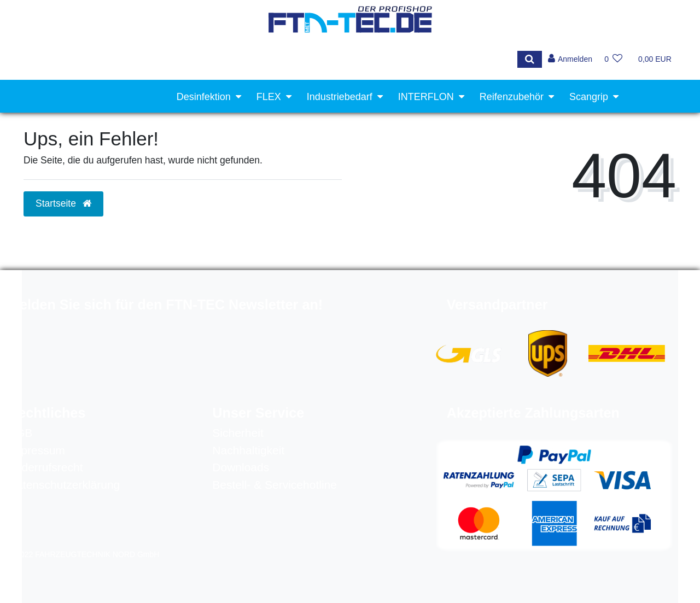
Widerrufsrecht (46, 467)
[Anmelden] (570, 59)
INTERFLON (426, 97)
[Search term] (266, 59)
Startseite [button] (63, 203)
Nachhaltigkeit (248, 450)
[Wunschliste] (613, 59)
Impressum (37, 450)
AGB (20, 433)
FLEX (269, 97)
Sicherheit (238, 433)
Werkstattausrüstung (563, 131)
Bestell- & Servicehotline (275, 485)
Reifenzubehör (512, 97)
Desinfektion (204, 97)
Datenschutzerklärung (64, 485)
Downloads (241, 467)
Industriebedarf (340, 97)
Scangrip (589, 97)
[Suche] (529, 59)
